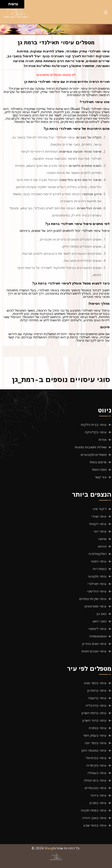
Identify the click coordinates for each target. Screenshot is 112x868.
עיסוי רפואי (99, 561)
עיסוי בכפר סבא (95, 683)
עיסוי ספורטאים (96, 606)
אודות (103, 440)
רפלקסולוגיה (97, 554)
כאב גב (101, 614)
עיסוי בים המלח (95, 780)
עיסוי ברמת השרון (94, 713)
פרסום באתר (98, 462)
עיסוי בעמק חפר (95, 735)
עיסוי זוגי (100, 531)
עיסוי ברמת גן (97, 690)
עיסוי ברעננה (97, 698)
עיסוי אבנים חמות (94, 651)
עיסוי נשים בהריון (94, 644)
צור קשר (101, 477)
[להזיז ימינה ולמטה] (5, 5)
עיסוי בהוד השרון (94, 720)
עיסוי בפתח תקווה (94, 810)
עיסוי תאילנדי (97, 584)
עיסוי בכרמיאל (96, 758)
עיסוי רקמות (98, 524)
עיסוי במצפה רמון (94, 750)
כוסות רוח (100, 569)
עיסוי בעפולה (97, 773)
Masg (49, 848)
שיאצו (102, 539)
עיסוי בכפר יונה (96, 743)
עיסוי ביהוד (98, 795)
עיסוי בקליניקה (96, 432)
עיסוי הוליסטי (97, 591)
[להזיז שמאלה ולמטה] (3, 5)
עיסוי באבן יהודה (94, 818)
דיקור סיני (100, 509)
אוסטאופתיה (98, 636)
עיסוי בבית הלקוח (94, 425)
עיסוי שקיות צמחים (93, 599)
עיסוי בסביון (98, 803)
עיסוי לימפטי (97, 629)
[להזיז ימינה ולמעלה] (5, 3)
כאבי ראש (100, 621)
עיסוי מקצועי (97, 576)
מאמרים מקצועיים (94, 455)
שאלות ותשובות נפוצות (91, 447)
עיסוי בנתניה (98, 728)
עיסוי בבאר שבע (95, 825)
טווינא (102, 546)
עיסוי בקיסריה (96, 765)
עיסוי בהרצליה (96, 705)
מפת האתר (99, 470)
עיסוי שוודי (99, 516)
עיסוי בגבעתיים (96, 788)
